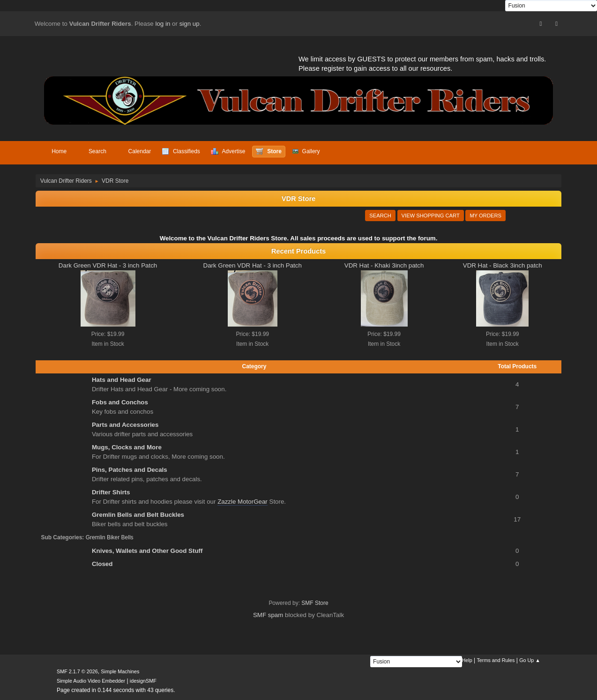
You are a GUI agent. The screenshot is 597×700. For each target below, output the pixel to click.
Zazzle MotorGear (243, 502)
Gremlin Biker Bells (110, 537)
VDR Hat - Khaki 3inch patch (384, 265)
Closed (102, 564)
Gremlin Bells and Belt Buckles (138, 515)
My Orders (485, 216)
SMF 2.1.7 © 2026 (77, 671)
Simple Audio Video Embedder (91, 681)
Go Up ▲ (530, 660)
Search (380, 216)
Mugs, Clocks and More (127, 447)
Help (467, 660)
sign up (190, 24)
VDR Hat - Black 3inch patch (503, 265)
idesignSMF (143, 681)
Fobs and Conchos (120, 402)
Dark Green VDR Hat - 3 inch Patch (108, 265)
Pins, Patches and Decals (130, 470)
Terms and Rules (496, 660)
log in (163, 24)
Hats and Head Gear (122, 380)
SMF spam (268, 615)
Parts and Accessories (125, 425)
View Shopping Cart (431, 216)
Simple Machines (120, 671)
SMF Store (315, 603)
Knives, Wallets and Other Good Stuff (147, 551)
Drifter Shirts (111, 492)
